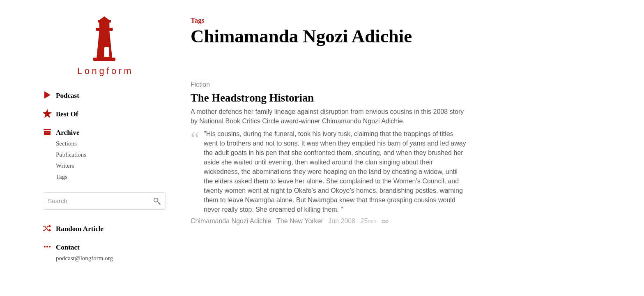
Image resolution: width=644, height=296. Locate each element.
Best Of (60, 113)
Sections (66, 143)
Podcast (61, 95)
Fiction (200, 85)
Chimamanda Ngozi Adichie (231, 221)
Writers (65, 166)
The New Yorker (300, 221)
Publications (71, 155)
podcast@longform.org (84, 258)
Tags (62, 177)
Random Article (73, 228)
